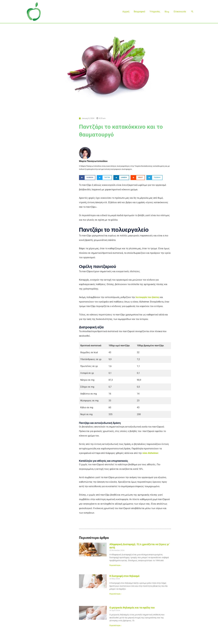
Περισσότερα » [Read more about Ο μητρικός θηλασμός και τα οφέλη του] (115, 625)
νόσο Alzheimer (150, 453)
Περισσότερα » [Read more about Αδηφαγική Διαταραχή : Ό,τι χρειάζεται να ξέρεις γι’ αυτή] (115, 565)
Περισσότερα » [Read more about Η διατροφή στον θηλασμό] (115, 594)
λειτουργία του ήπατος (147, 297)
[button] (192, 12)
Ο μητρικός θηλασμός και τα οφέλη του (132, 608)
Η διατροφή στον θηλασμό (124, 576)
